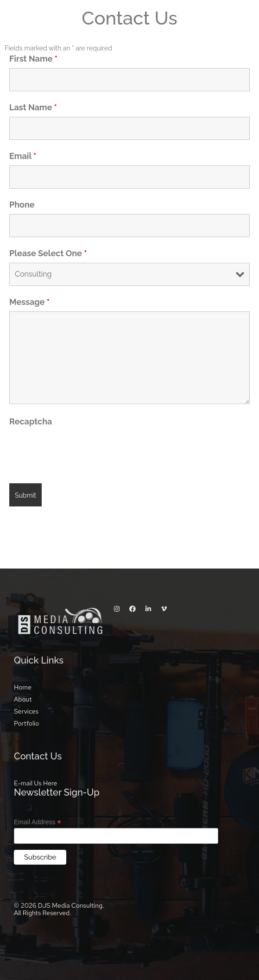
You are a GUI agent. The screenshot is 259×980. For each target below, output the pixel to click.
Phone (22, 205)
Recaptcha (31, 422)
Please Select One (48, 253)
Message (29, 302)
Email (23, 156)
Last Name (33, 107)
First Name (33, 59)
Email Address (38, 822)
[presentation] (80, 449)
